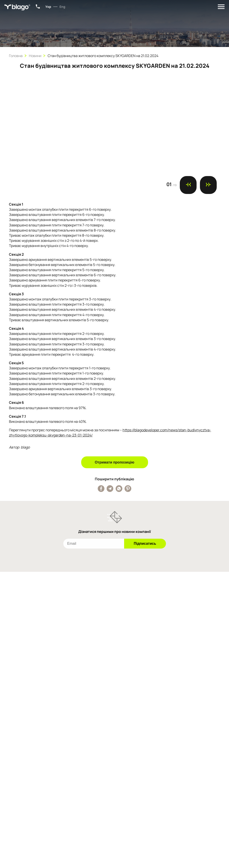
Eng (62, 7)
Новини (35, 56)
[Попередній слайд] (188, 185)
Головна (16, 56)
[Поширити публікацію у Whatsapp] (119, 489)
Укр (48, 7)
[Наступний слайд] (208, 185)
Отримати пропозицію (115, 462)
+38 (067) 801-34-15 (38, 6)
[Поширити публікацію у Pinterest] (128, 489)
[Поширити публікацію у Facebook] (101, 489)
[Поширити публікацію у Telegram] (110, 489)
